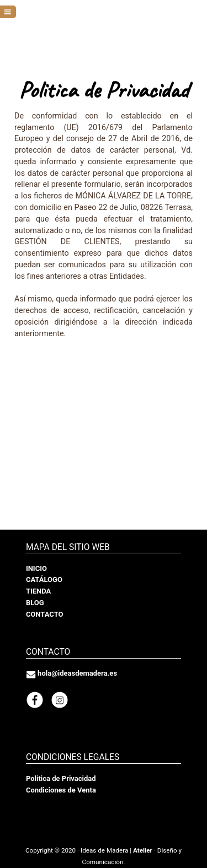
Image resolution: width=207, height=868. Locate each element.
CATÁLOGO (44, 579)
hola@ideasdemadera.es (77, 673)
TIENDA (38, 591)
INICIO (36, 568)
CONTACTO (45, 614)
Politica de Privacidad (61, 778)
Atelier (143, 850)
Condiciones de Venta (61, 790)
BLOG (35, 603)
